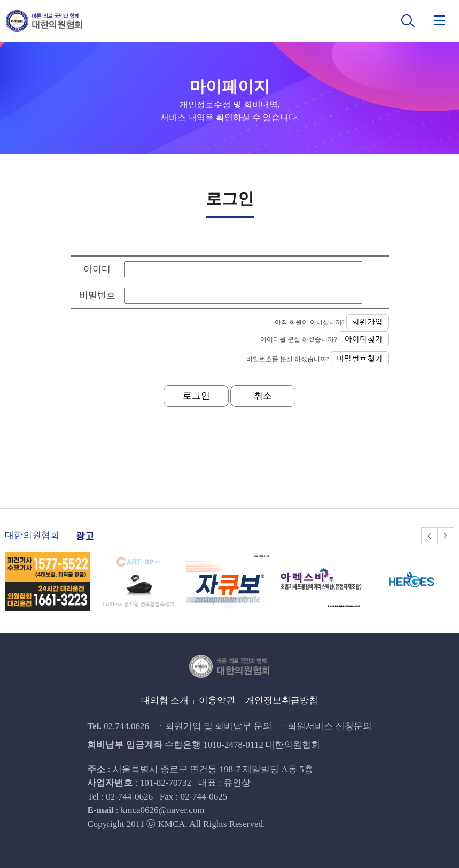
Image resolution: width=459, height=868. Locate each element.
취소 (263, 396)
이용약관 (217, 700)
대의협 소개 (165, 700)
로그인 (196, 396)
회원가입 (368, 322)
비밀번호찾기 (360, 359)
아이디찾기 (364, 339)
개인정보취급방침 (282, 700)
